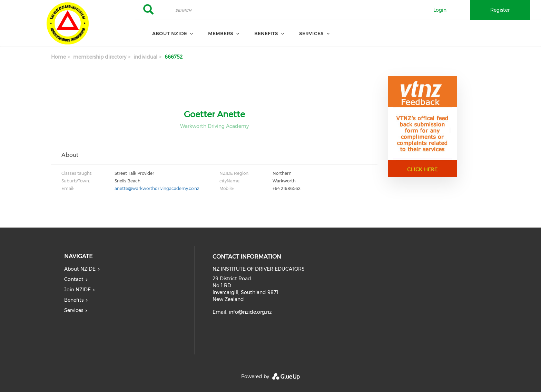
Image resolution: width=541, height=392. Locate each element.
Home (58, 57)
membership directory (100, 57)
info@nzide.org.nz (250, 312)
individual (145, 57)
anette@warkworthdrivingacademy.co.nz (157, 188)
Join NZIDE (77, 290)
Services (311, 33)
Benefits (266, 33)
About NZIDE (170, 33)
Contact (74, 279)
